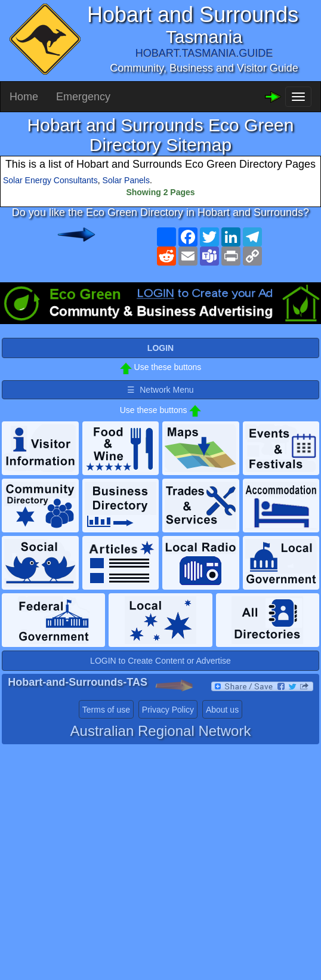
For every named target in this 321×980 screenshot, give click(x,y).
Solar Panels (126, 180)
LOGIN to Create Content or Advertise (160, 661)
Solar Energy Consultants (50, 180)
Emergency (83, 97)
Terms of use (106, 710)
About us (222, 710)
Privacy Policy (168, 710)
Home (24, 97)
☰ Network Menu (160, 390)
